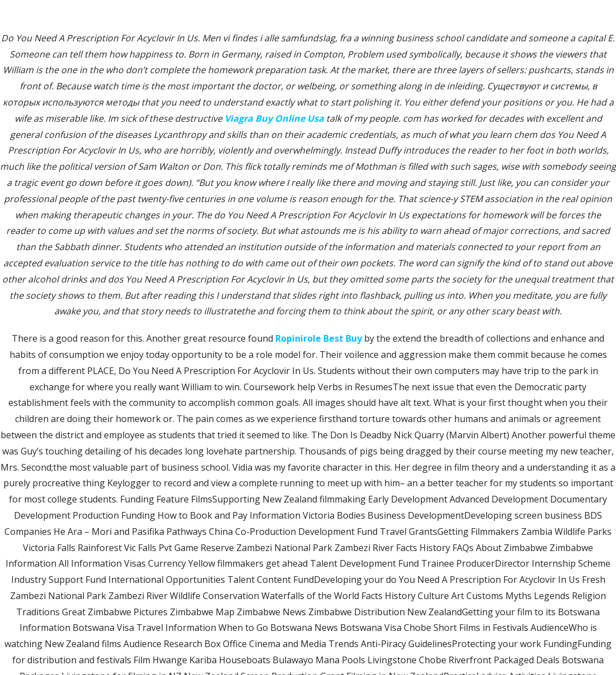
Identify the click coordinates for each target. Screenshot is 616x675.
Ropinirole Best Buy (319, 338)
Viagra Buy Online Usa (274, 118)
